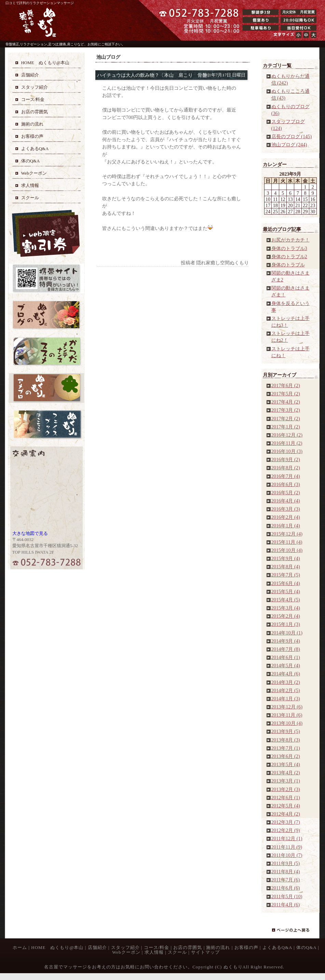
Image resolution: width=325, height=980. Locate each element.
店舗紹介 (97, 947)
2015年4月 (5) (286, 600)
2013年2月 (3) (286, 789)
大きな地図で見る (30, 533)
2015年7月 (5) (286, 575)
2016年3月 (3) (286, 509)
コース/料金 (157, 947)
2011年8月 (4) (286, 872)
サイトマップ (205, 952)
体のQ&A (306, 947)
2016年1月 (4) (286, 526)
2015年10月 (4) (287, 550)
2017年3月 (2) (286, 410)
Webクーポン (126, 952)
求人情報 (154, 952)
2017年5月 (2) (286, 394)
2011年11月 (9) (287, 847)
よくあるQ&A (277, 947)
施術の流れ (218, 947)
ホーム (20, 947)
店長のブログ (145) (292, 136)
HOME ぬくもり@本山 (57, 947)
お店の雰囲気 (188, 947)
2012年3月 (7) (286, 822)
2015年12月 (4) (287, 534)
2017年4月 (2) (286, 402)
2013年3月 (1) (286, 781)
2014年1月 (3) (286, 699)
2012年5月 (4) (286, 806)
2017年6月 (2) (286, 385)
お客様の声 (246, 947)
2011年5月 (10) (287, 896)
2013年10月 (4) (287, 723)
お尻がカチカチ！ (290, 240)
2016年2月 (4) (286, 517)
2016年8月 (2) (286, 468)
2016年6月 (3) (286, 484)
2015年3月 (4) (286, 608)
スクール (177, 952)
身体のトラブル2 (289, 257)
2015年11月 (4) (287, 542)
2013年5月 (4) (286, 764)
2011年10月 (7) (287, 855)
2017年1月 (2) (286, 427)
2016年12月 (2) (287, 435)
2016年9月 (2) (286, 459)
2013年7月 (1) (286, 748)
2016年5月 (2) (286, 493)
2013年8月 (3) (286, 740)
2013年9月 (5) (286, 731)
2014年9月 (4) (286, 641)
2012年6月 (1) (286, 798)
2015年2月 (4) (286, 616)
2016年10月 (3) (287, 451)
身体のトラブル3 (289, 248)
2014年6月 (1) (286, 657)
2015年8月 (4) (286, 567)
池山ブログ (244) (289, 145)
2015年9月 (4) (286, 558)
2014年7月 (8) (286, 649)
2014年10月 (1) (287, 633)
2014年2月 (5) (286, 690)
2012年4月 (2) (286, 814)
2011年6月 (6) (286, 888)
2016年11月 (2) (287, 443)
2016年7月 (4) (286, 476)
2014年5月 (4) (286, 665)
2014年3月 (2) (286, 682)
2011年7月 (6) (286, 880)
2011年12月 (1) (287, 838)
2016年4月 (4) (286, 501)
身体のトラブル (288, 265)
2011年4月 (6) (286, 905)
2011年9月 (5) (286, 863)
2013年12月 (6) (287, 707)
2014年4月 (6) (286, 674)
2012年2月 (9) (286, 830)
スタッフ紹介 (125, 947)
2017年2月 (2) (286, 419)
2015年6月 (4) (286, 583)
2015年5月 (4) (286, 591)
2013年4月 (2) (286, 773)
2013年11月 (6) (287, 715)
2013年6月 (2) (286, 756)
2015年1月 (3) (286, 624)
